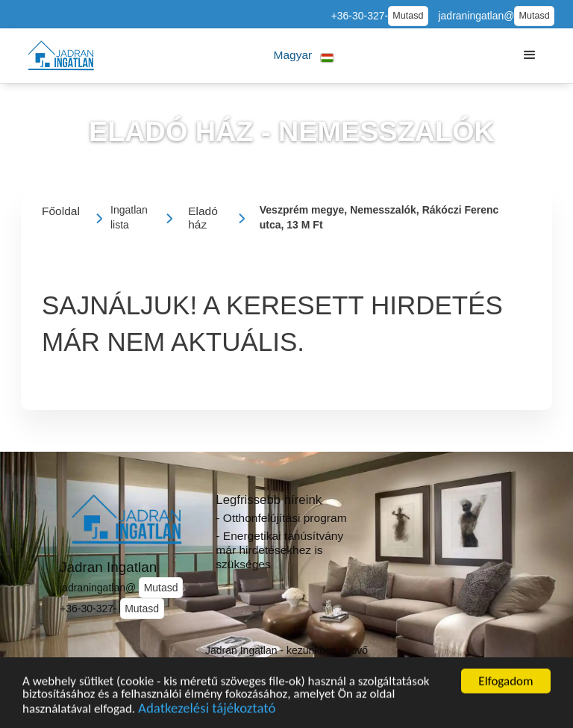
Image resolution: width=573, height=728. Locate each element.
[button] (304, 56)
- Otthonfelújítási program (281, 518)
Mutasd (408, 16)
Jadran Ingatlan (108, 567)
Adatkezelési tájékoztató (207, 712)
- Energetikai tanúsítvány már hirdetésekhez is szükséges (279, 550)
